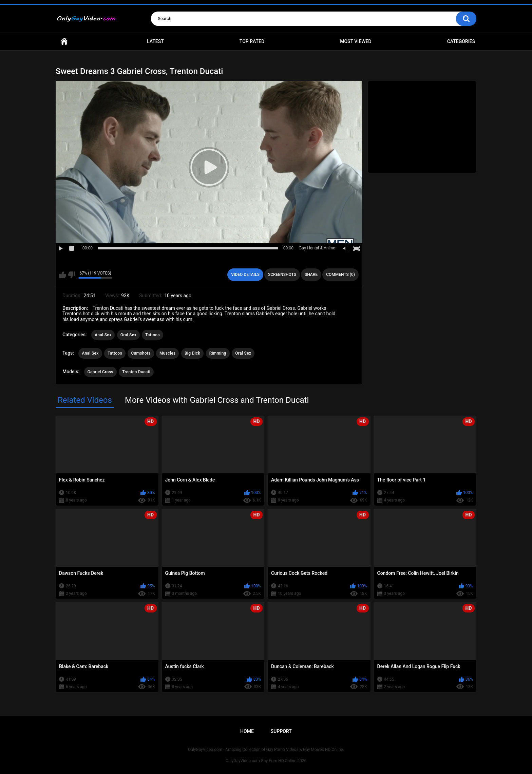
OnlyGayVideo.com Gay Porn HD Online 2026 (266, 761)
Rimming (218, 353)
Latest (155, 41)
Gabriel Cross (100, 372)
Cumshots (141, 353)
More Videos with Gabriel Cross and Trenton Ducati (217, 400)
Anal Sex (103, 335)
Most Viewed (356, 41)
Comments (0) (340, 275)
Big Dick (192, 353)
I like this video (63, 275)
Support (281, 731)
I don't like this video (71, 275)
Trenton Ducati (136, 372)
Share (311, 275)
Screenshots (282, 275)
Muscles (167, 353)
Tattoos (153, 335)
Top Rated (252, 41)
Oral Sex (128, 335)
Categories (461, 41)
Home (64, 42)
